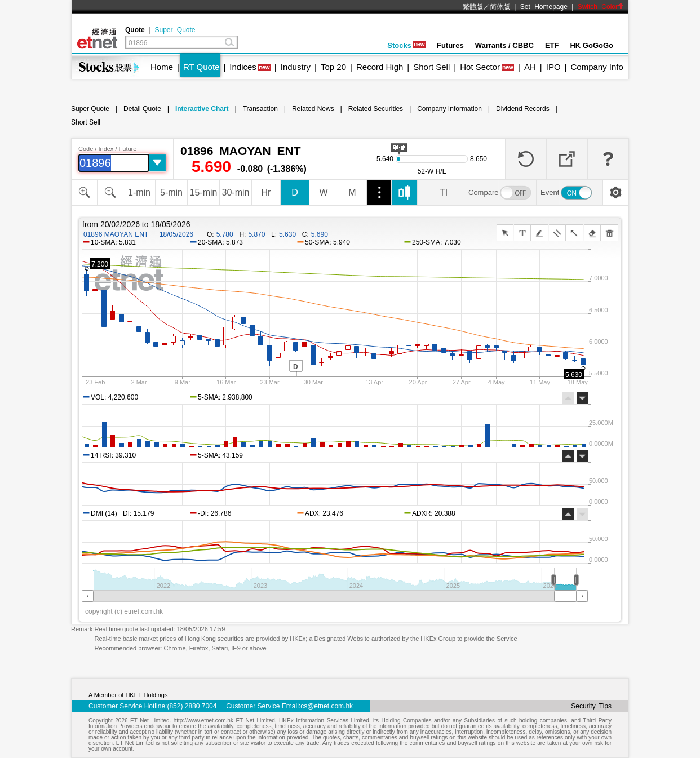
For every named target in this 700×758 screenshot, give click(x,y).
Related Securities (376, 109)
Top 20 (333, 67)
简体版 (500, 7)
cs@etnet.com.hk (327, 706)
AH (530, 67)
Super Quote (175, 30)
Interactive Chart (202, 109)
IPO (553, 67)
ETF (552, 45)
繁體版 (473, 7)
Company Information (449, 109)
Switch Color (601, 7)
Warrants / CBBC (504, 45)
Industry (296, 67)
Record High (380, 67)
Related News (313, 109)
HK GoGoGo (592, 45)
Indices (243, 67)
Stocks (406, 45)
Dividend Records (523, 109)
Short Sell (431, 67)
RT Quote (201, 67)
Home (162, 67)
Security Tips (591, 706)
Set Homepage (544, 7)
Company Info (597, 67)
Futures (450, 45)
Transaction (260, 109)
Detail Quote (142, 109)
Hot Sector (480, 67)
